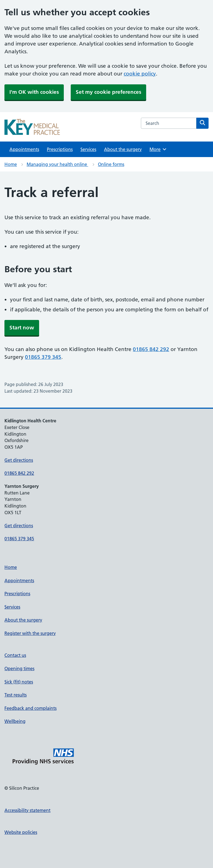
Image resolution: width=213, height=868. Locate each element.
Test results (16, 695)
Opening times (19, 668)
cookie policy (140, 74)
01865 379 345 (43, 357)
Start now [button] (22, 328)
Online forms (111, 164)
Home (11, 164)
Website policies (21, 832)
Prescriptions (60, 149)
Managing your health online (57, 164)
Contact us (15, 655)
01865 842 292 (151, 349)
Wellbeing (15, 721)
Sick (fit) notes (19, 682)
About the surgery (123, 149)
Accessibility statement (27, 810)
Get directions (19, 460)
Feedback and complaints (31, 708)
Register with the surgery (30, 633)
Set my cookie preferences (108, 92)
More (158, 149)
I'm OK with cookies (34, 92)
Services (88, 149)
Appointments (24, 149)
